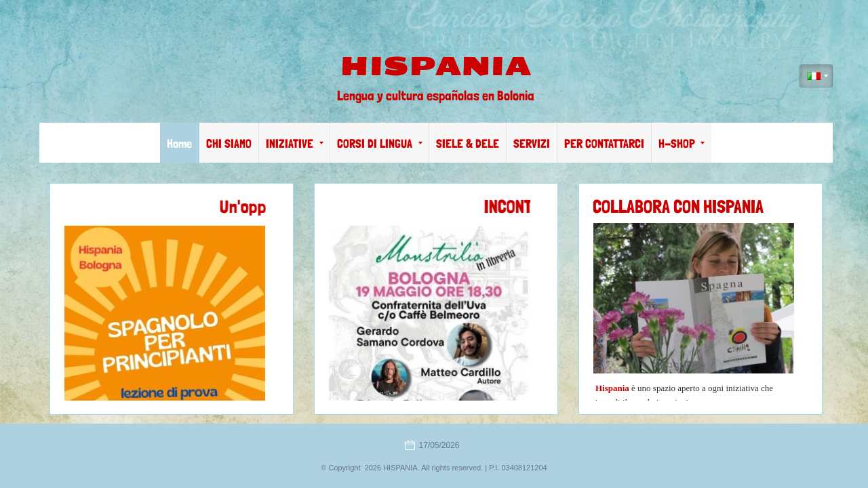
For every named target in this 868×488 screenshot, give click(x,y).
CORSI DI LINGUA (380, 143)
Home (179, 143)
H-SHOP (682, 143)
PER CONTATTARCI (604, 143)
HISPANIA (436, 66)
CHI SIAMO (229, 143)
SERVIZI (532, 143)
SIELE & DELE (468, 143)
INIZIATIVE (295, 143)
